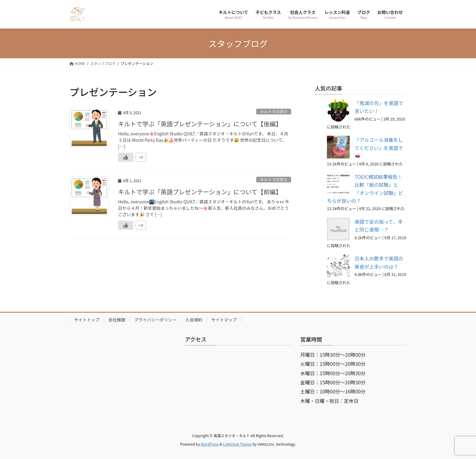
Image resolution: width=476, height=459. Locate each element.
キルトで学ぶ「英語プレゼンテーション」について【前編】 (200, 192)
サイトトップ (87, 320)
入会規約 (194, 320)
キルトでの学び (274, 112)
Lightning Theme (237, 444)
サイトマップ (224, 320)
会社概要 (117, 320)
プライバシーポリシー (155, 320)
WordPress (210, 444)
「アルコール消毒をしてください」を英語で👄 (379, 148)
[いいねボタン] (126, 157)
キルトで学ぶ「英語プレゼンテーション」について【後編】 (200, 124)
